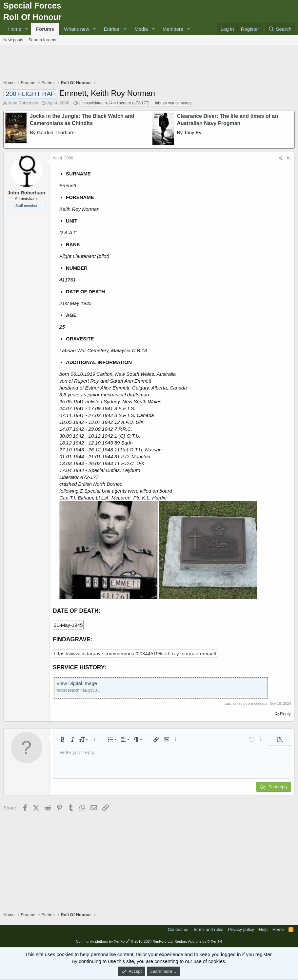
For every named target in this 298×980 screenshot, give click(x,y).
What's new (77, 29)
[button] (27, 29)
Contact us (178, 929)
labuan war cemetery (173, 103)
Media (141, 29)
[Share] (280, 158)
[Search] (280, 29)
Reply (285, 714)
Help (263, 929)
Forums (45, 29)
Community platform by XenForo (125, 941)
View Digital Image (77, 683)
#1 (289, 158)
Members (173, 29)
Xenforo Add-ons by (198, 941)
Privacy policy (241, 929)
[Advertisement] (149, 63)
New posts (13, 40)
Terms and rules (208, 929)
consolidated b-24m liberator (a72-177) (116, 103)
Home (15, 29)
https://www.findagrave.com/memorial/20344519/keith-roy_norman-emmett (135, 653)
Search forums (42, 40)
